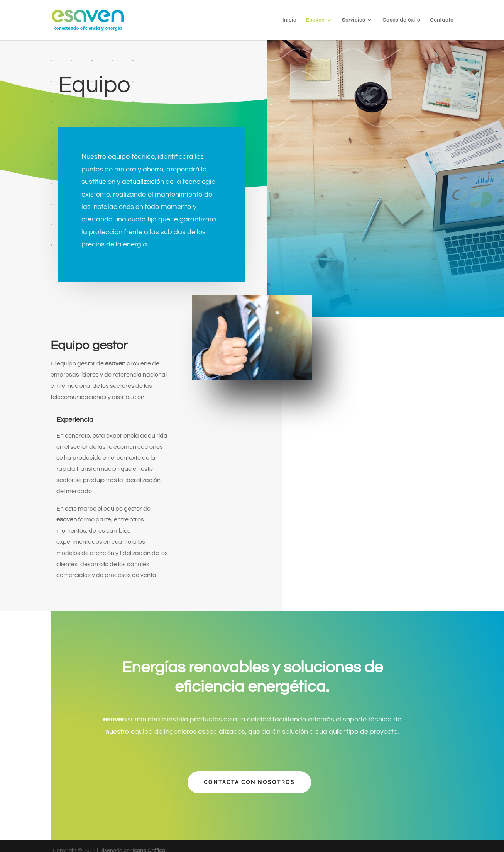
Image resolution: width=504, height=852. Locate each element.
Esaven (315, 20)
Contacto (442, 20)
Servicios (353, 20)
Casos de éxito (401, 20)
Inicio (289, 20)
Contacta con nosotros (249, 782)
